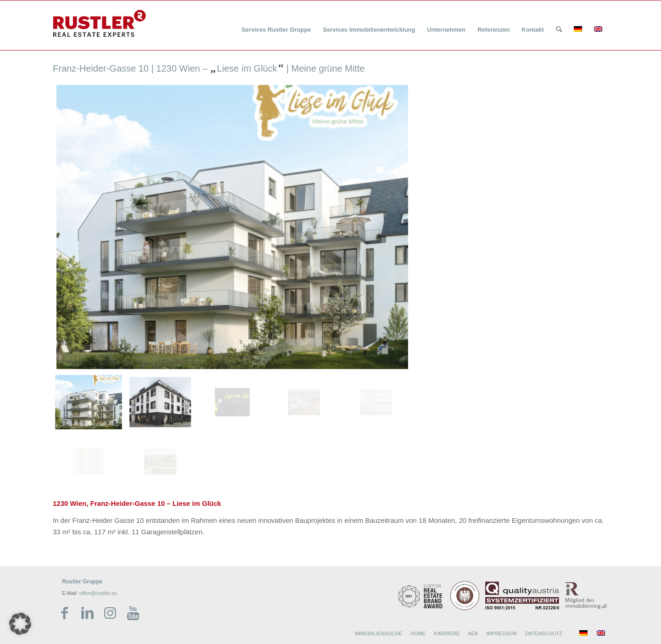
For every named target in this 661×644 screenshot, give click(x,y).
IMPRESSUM (501, 633)
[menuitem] (276, 24)
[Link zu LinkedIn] (87, 613)
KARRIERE (447, 633)
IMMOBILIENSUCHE (378, 633)
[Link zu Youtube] (133, 613)
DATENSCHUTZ (544, 633)
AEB (473, 633)
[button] (20, 624)
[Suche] (559, 30)
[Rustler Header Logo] (99, 23)
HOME (418, 633)
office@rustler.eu (98, 593)
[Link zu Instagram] (110, 613)
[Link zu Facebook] (64, 613)
